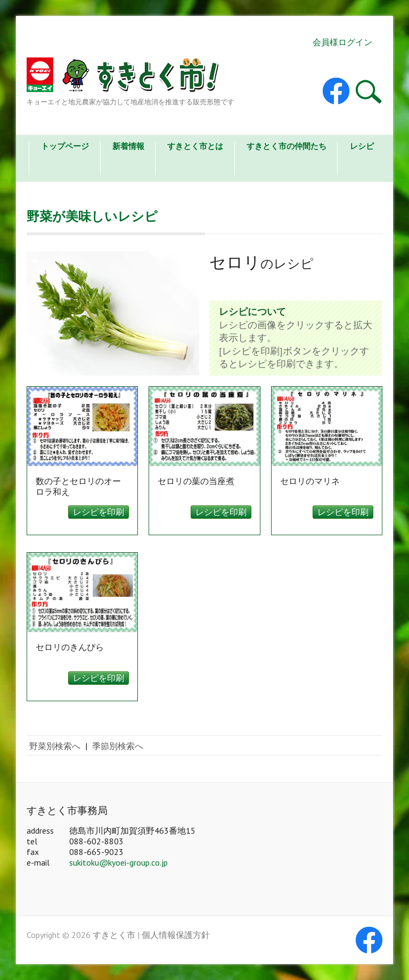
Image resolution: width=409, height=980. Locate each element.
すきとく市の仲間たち (287, 146)
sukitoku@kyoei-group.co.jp (118, 862)
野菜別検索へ (55, 746)
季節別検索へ (118, 746)
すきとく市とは (195, 146)
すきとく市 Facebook (336, 91)
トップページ (65, 146)
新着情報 (128, 146)
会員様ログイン (342, 42)
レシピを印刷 (99, 512)
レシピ (362, 146)
